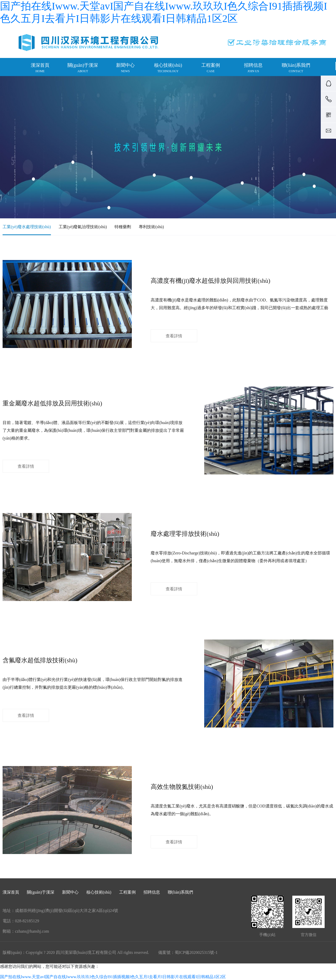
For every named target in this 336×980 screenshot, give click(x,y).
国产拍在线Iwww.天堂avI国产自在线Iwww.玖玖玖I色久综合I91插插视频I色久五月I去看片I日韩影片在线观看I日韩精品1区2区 (113, 977)
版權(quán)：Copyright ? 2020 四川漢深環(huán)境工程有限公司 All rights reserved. (76, 952)
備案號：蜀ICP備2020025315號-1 (188, 952)
